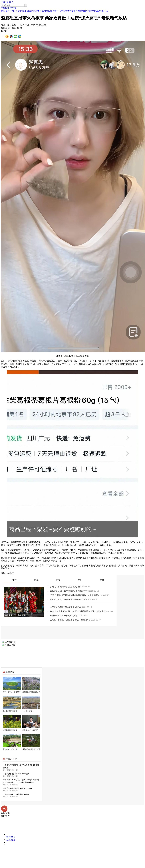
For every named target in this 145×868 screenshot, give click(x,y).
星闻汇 (10, 2)
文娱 (3, 2)
